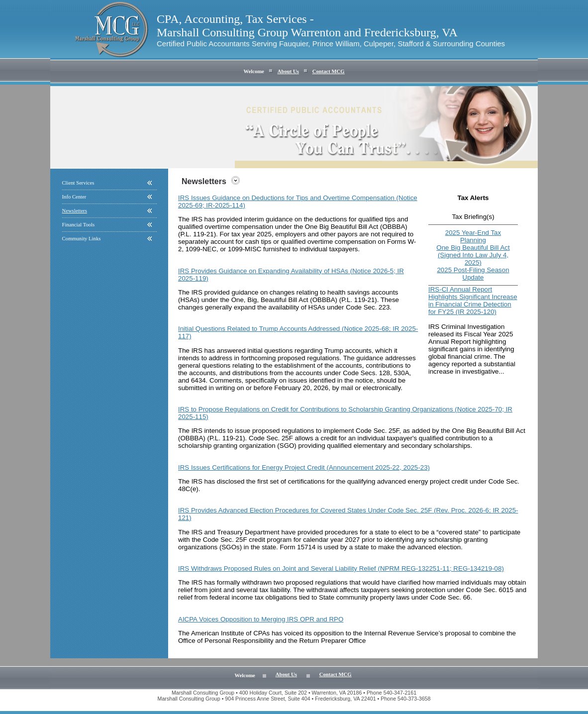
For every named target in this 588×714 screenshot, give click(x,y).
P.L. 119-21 (226, 438)
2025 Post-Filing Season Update (473, 274)
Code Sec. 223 (368, 307)
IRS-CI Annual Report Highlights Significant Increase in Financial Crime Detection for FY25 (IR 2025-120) (473, 301)
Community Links (82, 239)
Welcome (253, 71)
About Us (288, 71)
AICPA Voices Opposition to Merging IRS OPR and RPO (261, 619)
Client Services (78, 183)
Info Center (74, 197)
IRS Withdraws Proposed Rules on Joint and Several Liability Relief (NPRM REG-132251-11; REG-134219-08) (341, 568)
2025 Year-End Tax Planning (473, 236)
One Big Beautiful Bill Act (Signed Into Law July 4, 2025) (473, 255)
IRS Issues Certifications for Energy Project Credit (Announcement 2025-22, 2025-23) (304, 467)
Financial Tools (79, 225)
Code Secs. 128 (366, 373)
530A (401, 373)
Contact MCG (329, 71)
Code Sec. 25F (377, 431)
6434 (198, 380)
